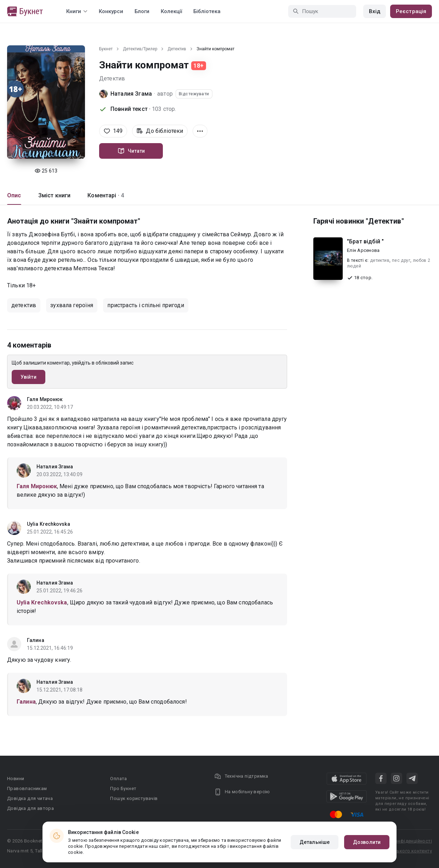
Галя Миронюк (45, 399)
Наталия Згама (131, 94)
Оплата (118, 779)
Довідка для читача (30, 798)
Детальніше (315, 842)
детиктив (380, 260)
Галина (36, 640)
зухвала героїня (72, 305)
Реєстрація (411, 11)
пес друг (401, 260)
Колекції (171, 11)
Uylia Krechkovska (49, 524)
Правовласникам (27, 788)
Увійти (28, 377)
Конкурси (111, 11)
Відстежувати (194, 94)
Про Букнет (123, 788)
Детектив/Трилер (140, 49)
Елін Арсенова (363, 250)
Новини (16, 779)
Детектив (177, 49)
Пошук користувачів (134, 798)
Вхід (375, 11)
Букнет (106, 49)
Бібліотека (207, 11)
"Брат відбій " (365, 241)
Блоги (142, 11)
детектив (24, 305)
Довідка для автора (30, 808)
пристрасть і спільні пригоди (146, 305)
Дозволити (367, 842)
